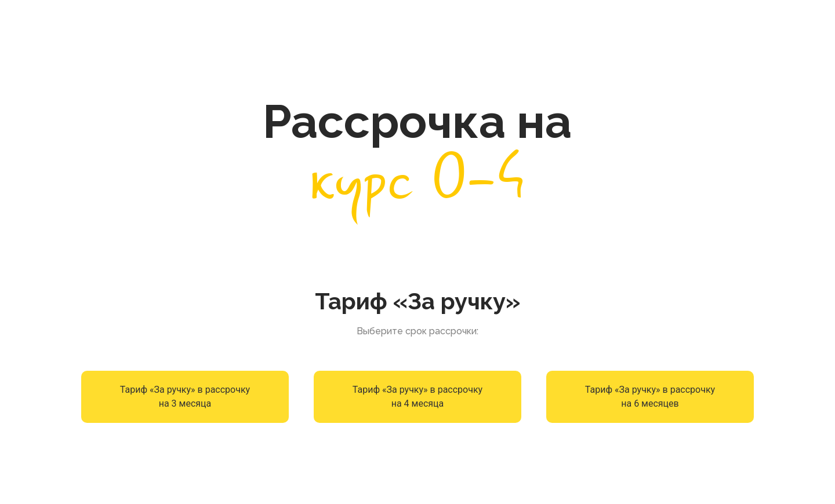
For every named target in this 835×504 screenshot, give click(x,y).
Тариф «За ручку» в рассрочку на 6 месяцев (650, 397)
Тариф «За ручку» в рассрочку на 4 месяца (418, 397)
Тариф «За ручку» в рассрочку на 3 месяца (185, 397)
